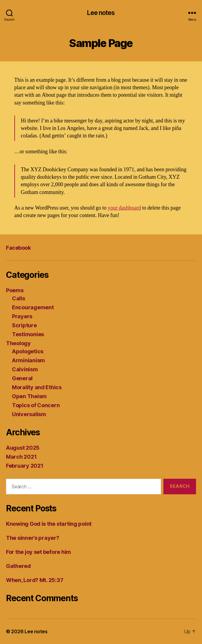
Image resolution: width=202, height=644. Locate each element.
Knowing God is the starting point (49, 524)
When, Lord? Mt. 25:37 (35, 580)
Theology (18, 343)
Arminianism (28, 360)
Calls (19, 298)
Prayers (22, 316)
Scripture (24, 325)
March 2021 (21, 457)
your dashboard (124, 208)
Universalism (29, 414)
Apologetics (28, 351)
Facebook (18, 248)
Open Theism (29, 396)
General (22, 378)
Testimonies (28, 334)
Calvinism (25, 369)
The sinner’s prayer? (33, 538)
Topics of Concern (36, 405)
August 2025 (23, 448)
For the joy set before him (38, 552)
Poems (15, 290)
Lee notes (101, 13)
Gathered (18, 566)
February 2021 (25, 466)
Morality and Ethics (37, 387)
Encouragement (33, 307)
